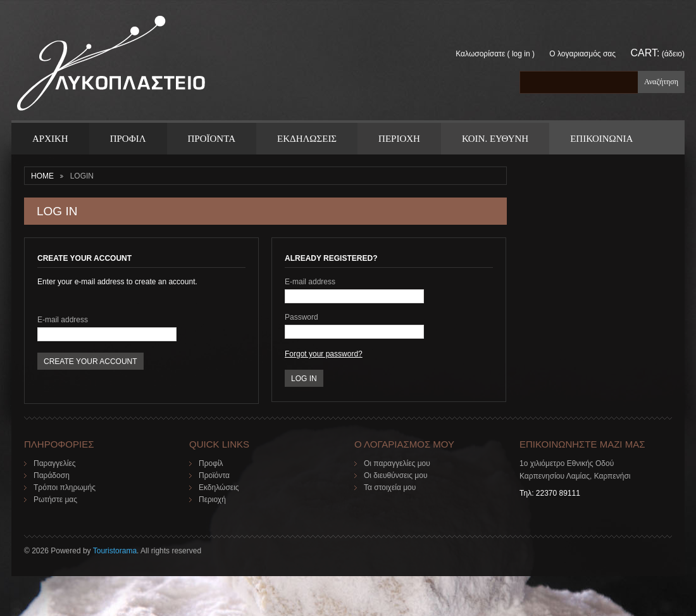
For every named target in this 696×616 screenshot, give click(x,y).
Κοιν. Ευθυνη (495, 139)
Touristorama (115, 551)
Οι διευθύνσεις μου (396, 475)
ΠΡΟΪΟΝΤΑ (212, 139)
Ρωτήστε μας (55, 500)
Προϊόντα (214, 475)
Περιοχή (212, 500)
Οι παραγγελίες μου (397, 463)
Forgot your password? (324, 354)
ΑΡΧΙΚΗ (50, 139)
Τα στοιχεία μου (390, 487)
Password (301, 317)
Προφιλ (128, 139)
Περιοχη (399, 139)
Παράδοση (52, 475)
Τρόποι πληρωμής (65, 487)
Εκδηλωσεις (307, 139)
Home (42, 176)
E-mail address (63, 320)
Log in (521, 54)
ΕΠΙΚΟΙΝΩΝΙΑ (601, 139)
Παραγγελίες (55, 463)
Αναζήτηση (661, 82)
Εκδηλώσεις (219, 487)
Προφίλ (211, 463)
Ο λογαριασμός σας (582, 54)
